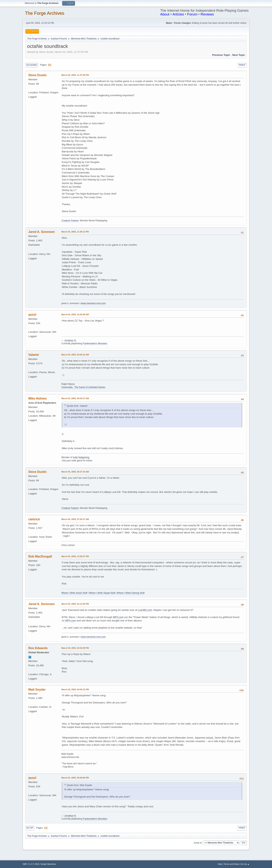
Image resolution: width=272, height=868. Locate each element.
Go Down (32, 65)
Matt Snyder (37, 690)
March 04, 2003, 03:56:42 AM (75, 355)
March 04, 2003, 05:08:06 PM (75, 778)
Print (242, 65)
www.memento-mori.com (93, 303)
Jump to (198, 843)
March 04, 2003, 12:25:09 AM (75, 314)
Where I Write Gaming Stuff (131, 593)
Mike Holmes (38, 398)
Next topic (239, 55)
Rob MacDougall (40, 556)
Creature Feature (70, 221)
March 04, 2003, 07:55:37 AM (75, 519)
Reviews (207, 14)
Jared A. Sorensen (42, 232)
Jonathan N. (70, 340)
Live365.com (145, 610)
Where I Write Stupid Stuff (102, 593)
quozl (32, 315)
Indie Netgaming (81, 457)
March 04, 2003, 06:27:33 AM (75, 472)
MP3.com (118, 617)
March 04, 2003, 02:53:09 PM (75, 648)
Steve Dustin (37, 75)
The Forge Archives (45, 13)
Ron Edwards (38, 648)
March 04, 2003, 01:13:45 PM (75, 604)
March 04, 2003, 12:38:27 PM (75, 556)
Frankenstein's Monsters (95, 344)
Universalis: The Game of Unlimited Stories (83, 387)
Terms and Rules (231, 864)
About (165, 14)
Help (220, 864)
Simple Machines (48, 864)
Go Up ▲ (245, 864)
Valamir (34, 355)
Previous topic (221, 55)
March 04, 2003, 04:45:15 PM (75, 689)
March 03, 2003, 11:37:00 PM (75, 75)
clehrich (34, 519)
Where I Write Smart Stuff (74, 593)
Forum (192, 14)
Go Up (30, 828)
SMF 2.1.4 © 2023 (31, 864)
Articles (178, 14)
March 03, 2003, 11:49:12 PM (75, 232)
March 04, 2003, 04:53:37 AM (75, 398)
